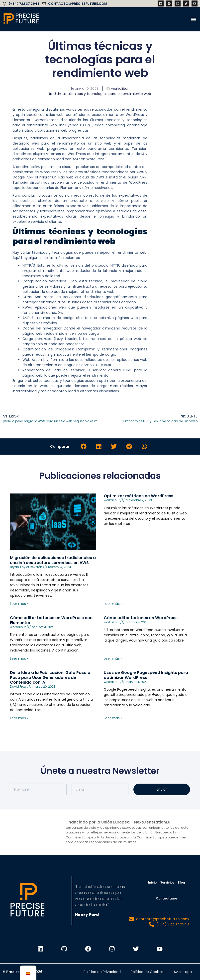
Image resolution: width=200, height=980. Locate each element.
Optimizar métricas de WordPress (139, 496)
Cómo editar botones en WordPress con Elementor (51, 620)
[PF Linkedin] (40, 949)
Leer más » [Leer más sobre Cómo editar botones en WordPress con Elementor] (19, 658)
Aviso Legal (183, 972)
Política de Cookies (147, 972)
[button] (193, 19)
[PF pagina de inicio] (27, 901)
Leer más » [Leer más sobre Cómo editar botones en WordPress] (113, 658)
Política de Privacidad (102, 972)
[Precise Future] (21, 23)
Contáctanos (167, 898)
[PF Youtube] (160, 949)
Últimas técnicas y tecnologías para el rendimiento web (102, 94)
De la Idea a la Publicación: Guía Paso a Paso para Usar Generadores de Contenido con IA (50, 677)
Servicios (167, 882)
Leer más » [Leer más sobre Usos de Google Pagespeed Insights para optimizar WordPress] (113, 718)
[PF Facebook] (88, 949)
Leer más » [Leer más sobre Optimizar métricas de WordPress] (113, 604)
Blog (181, 882)
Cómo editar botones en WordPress (141, 618)
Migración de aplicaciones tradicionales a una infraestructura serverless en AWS (53, 560)
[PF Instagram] (112, 949)
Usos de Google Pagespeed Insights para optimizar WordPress (146, 675)
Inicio (152, 882)
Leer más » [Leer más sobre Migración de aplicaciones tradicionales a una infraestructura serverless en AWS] (19, 604)
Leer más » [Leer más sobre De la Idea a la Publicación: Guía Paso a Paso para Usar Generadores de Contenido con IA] (19, 718)
